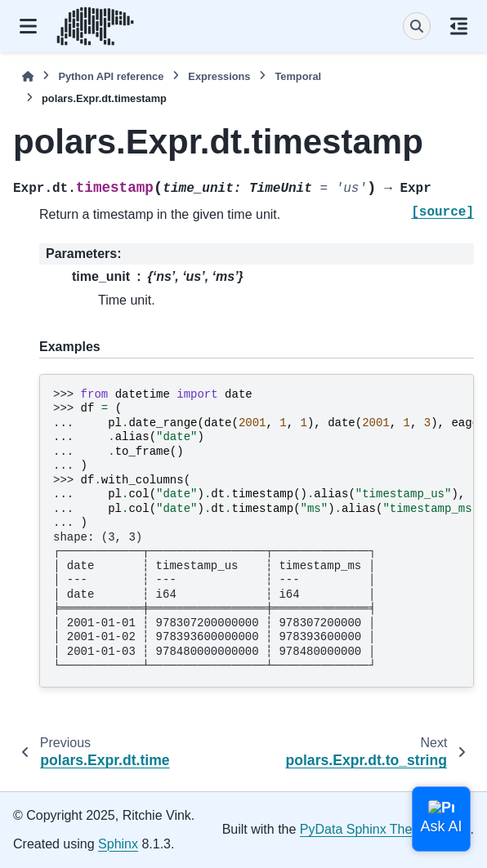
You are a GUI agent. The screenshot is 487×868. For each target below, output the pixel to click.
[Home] (28, 76)
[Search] (417, 26)
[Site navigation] (28, 26)
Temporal (298, 76)
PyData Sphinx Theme (365, 829)
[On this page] (459, 26)
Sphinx (118, 844)
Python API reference (111, 76)
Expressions (219, 76)
